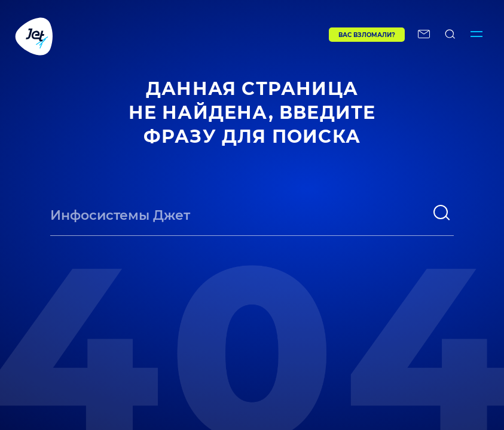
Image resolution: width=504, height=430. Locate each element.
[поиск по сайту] (450, 36)
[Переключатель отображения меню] (476, 36)
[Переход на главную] (147, 36)
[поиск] (442, 213)
